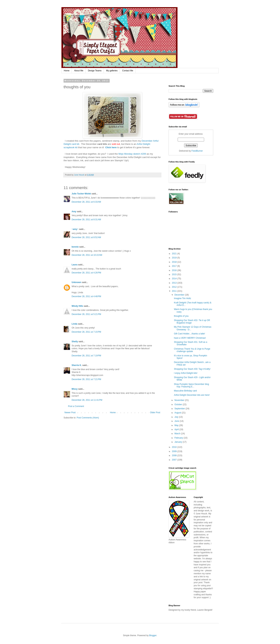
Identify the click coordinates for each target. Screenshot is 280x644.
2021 (175, 254)
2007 (175, 460)
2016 (175, 270)
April (177, 429)
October (179, 404)
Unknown (76, 282)
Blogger (153, 635)
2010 (175, 447)
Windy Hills (77, 306)
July (177, 417)
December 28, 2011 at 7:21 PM (86, 379)
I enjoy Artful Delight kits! (186, 373)
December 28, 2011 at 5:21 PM (86, 314)
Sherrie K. (77, 365)
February (179, 438)
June (177, 421)
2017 (175, 266)
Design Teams (95, 71)
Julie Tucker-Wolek (81, 194)
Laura (75, 265)
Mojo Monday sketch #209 (132, 154)
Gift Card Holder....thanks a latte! (189, 334)
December (180, 295)
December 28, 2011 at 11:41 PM (87, 400)
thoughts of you (181, 316)
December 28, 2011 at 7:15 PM (86, 332)
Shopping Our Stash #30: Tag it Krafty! (192, 369)
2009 (175, 451)
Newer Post (70, 413)
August (178, 413)
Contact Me (128, 71)
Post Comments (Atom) (88, 418)
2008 (175, 455)
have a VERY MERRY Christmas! (190, 338)
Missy (75, 389)
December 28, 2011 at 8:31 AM (86, 220)
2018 (175, 262)
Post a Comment (76, 406)
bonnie (75, 247)
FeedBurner (197, 151)
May (177, 425)
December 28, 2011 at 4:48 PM (86, 296)
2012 (175, 287)
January (179, 442)
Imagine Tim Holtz (182, 298)
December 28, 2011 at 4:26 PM (86, 273)
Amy (74, 212)
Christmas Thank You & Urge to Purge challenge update (192, 350)
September (180, 409)
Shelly (75, 342)
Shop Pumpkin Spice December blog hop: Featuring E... (191, 385)
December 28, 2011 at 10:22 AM (87, 255)
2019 (175, 258)
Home (67, 71)
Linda (74, 324)
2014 (175, 279)
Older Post (155, 413)
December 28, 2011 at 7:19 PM (86, 356)
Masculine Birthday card (185, 391)
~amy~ (75, 229)
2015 (175, 274)
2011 (175, 291)
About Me (79, 71)
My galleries (112, 71)
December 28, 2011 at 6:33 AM (86, 202)
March (178, 434)
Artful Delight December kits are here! (192, 395)
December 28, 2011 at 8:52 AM (86, 237)
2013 (175, 283)
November (180, 400)
